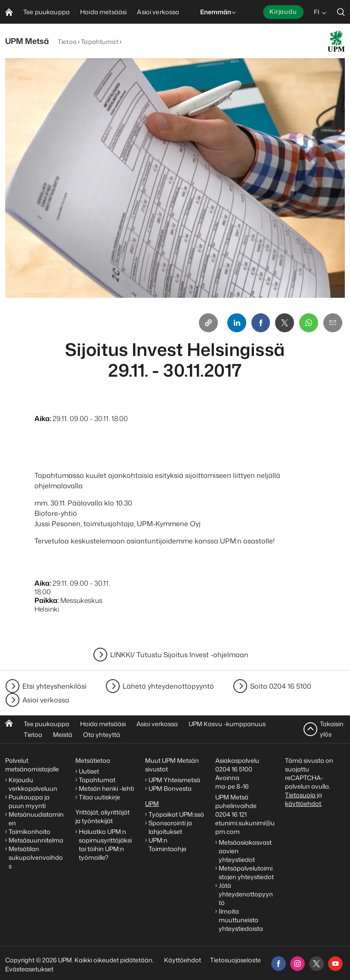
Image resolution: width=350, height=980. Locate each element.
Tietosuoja (300, 795)
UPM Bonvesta (171, 788)
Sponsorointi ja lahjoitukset (170, 827)
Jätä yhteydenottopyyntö (246, 894)
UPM (152, 804)
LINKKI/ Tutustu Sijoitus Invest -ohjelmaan (179, 655)
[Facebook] (260, 323)
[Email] (333, 323)
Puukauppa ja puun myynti (29, 801)
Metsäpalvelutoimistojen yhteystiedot (246, 872)
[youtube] (335, 964)
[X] (285, 323)
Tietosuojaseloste (235, 960)
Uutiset (89, 771)
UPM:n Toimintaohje (167, 844)
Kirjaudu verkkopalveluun (33, 784)
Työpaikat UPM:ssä (176, 814)
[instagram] (297, 964)
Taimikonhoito (29, 832)
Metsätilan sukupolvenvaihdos (36, 857)
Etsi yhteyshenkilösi (54, 686)
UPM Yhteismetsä (174, 780)
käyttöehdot (303, 804)
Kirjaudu (283, 11)
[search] (341, 12)
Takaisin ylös (332, 729)
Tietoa (67, 42)
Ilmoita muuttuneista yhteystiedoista (241, 920)
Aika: (43, 418)
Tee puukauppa (46, 724)
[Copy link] (208, 323)
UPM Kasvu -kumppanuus (227, 724)
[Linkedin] (236, 323)
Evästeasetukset (29, 969)
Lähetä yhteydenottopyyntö (168, 686)
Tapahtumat (99, 42)
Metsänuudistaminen (36, 819)
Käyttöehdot (183, 960)
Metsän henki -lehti (106, 788)
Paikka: (46, 600)
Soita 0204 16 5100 (281, 686)
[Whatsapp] (309, 323)
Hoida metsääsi (103, 724)
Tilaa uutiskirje (99, 797)
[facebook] (279, 964)
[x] (316, 964)
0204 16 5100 (234, 769)
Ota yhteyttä (102, 735)
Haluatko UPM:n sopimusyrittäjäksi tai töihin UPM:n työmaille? (105, 844)
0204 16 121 (231, 814)
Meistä (63, 735)
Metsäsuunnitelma (36, 840)
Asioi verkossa (46, 700)
